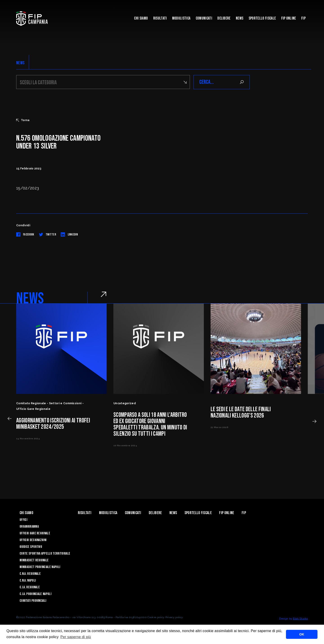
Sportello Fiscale (262, 18)
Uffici (23, 520)
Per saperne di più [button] (76, 637)
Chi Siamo (141, 18)
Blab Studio (300, 619)
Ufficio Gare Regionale (35, 533)
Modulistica (181, 18)
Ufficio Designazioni (33, 540)
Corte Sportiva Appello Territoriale (45, 554)
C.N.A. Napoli (28, 581)
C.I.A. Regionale (30, 587)
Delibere (224, 18)
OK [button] (302, 634)
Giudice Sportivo (31, 547)
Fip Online (289, 18)
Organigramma (29, 527)
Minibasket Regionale (34, 560)
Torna (23, 120)
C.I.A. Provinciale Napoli (35, 594)
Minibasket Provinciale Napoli (40, 567)
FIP (303, 18)
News (240, 18)
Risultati (160, 18)
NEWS (20, 63)
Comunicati (204, 18)
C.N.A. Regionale (30, 574)
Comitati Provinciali (33, 601)
